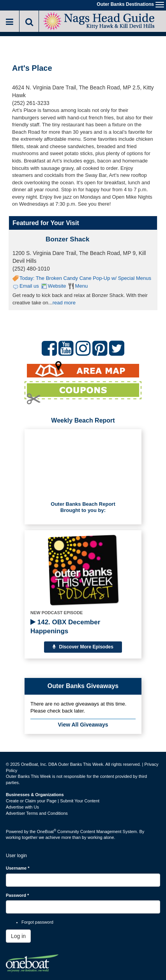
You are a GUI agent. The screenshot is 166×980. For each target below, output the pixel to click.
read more (64, 303)
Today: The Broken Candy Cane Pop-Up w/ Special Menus (85, 278)
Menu (82, 286)
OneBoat (47, 832)
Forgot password (37, 922)
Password (17, 895)
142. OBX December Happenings (65, 626)
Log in (18, 936)
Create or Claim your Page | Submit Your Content (53, 801)
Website (57, 286)
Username (18, 868)
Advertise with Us (22, 807)
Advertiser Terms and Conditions (37, 813)
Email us (29, 286)
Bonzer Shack (67, 239)
